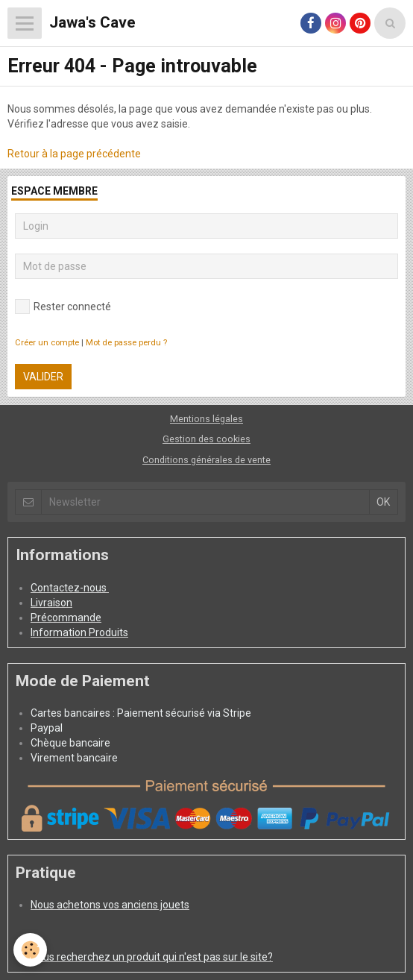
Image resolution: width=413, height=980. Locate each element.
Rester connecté (63, 307)
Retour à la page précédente (74, 154)
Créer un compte (47, 343)
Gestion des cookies (206, 439)
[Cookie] (30, 950)
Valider (43, 377)
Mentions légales (206, 419)
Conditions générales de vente (206, 460)
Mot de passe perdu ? (126, 343)
